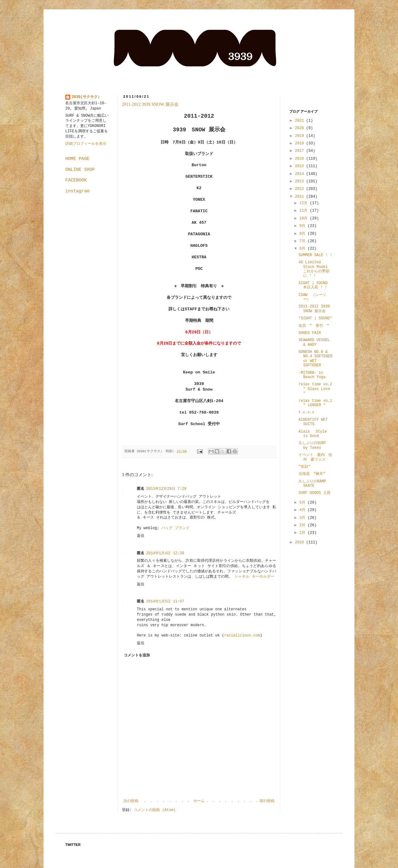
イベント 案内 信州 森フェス (315, 457)
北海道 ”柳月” (312, 474)
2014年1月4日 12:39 (165, 553)
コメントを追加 (137, 655)
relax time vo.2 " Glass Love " (315, 389)
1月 (303, 533)
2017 (301, 151)
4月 (303, 510)
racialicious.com (242, 636)
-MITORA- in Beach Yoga (312, 375)
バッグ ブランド (176, 528)
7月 (303, 241)
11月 (305, 211)
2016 (301, 159)
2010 (301, 542)
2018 (301, 143)
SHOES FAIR (310, 333)
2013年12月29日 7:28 (166, 489)
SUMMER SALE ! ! (315, 255)
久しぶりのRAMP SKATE (312, 484)
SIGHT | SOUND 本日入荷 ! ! (313, 285)
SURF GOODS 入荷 (315, 493)
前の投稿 (267, 801)
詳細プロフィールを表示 (86, 144)
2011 (301, 197)
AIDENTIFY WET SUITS (313, 422)
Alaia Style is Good (313, 434)
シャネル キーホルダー (254, 577)
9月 (303, 226)
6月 (303, 249)
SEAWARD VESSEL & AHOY (314, 342)
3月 (303, 518)
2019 (301, 136)
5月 (303, 503)
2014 (301, 174)
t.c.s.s (306, 412)
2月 (303, 525)
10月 (305, 218)
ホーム (199, 801)
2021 (301, 121)
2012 (301, 189)
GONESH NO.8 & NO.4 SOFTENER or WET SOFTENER (315, 359)
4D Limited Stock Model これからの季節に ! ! (314, 269)
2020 (301, 128)
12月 (305, 203)
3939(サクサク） (86, 97)
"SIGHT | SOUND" (315, 318)
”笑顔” (304, 467)
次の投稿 (131, 801)
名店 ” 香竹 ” (314, 326)
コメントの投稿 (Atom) (155, 810)
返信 (141, 536)
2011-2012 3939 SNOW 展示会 (150, 104)
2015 (301, 166)
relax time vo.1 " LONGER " (315, 403)
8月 (303, 234)
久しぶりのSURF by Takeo (312, 445)
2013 (301, 181)
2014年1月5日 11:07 (165, 602)
